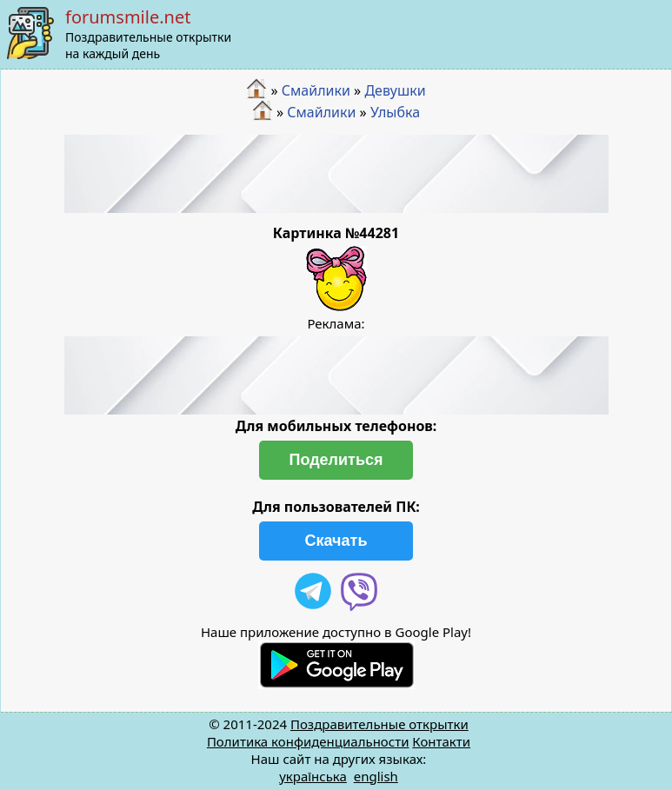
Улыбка (395, 112)
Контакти (441, 741)
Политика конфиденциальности (308, 741)
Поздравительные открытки (379, 724)
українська (313, 776)
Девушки (395, 90)
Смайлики (316, 90)
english (376, 776)
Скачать (336, 541)
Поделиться (336, 460)
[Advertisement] (336, 174)
